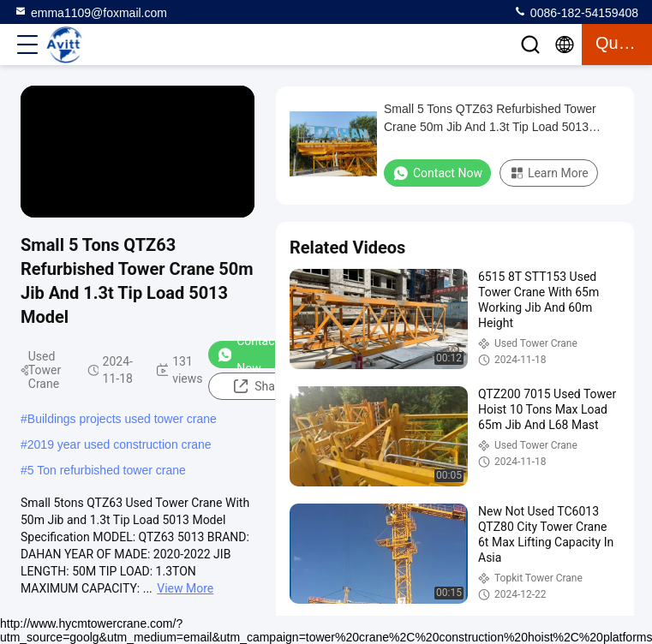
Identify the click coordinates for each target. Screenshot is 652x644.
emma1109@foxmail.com (90, 12)
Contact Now (248, 355)
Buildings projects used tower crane (122, 419)
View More (185, 588)
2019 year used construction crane (120, 444)
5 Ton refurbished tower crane (107, 470)
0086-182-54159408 (576, 12)
